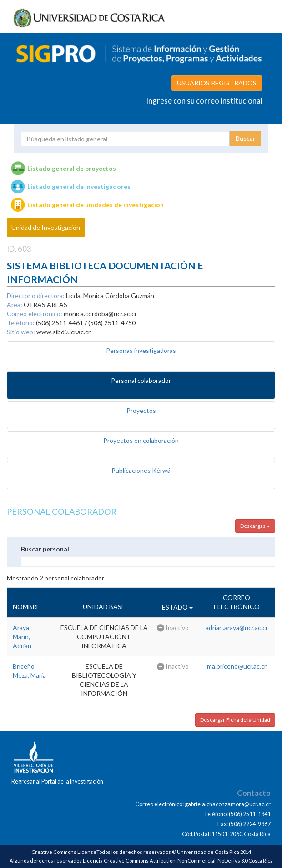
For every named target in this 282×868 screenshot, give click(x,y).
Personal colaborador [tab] (141, 380)
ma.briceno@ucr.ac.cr (237, 666)
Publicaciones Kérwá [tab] (141, 470)
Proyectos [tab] (141, 410)
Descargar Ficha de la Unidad (235, 720)
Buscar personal (45, 549)
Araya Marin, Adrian (22, 637)
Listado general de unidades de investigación (96, 205)
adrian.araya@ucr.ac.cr (237, 627)
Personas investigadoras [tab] (141, 350)
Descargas (255, 526)
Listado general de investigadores (79, 186)
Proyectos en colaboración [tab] (141, 440)
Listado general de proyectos (72, 168)
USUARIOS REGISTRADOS (217, 83)
